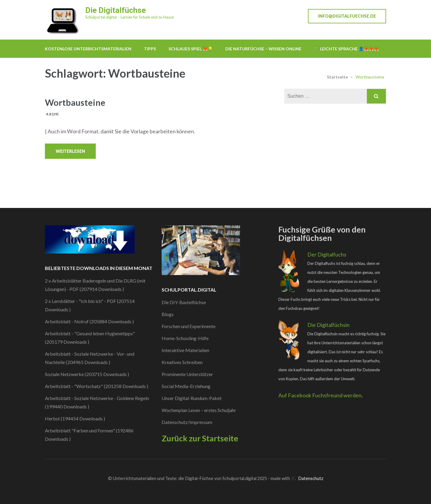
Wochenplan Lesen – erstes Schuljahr (199, 410)
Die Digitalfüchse (116, 10)
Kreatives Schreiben (182, 362)
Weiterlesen (70, 151)
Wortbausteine (75, 107)
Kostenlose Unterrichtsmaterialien (88, 49)
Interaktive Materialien (185, 350)
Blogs (168, 314)
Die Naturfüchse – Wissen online (263, 49)
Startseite (337, 77)
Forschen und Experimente (189, 326)
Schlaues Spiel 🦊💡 (191, 49)
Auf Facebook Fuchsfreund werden (320, 395)
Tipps (150, 49)
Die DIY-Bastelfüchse (184, 302)
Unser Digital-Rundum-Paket (192, 398)
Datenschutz (311, 478)
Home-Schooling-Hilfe (185, 338)
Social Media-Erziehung (186, 386)
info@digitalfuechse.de (347, 16)
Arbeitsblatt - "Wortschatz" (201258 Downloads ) (97, 386)
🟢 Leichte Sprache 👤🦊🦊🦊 (346, 49)
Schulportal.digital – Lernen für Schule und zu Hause (130, 17)
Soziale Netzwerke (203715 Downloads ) (87, 374)
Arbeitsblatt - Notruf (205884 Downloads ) (89, 321)
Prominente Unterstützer (187, 374)
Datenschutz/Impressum (187, 422)
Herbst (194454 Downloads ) (75, 418)
